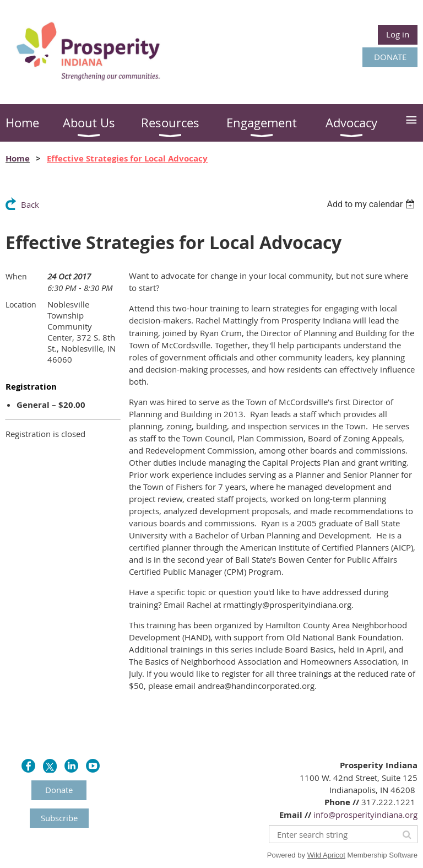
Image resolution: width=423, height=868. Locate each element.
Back (30, 204)
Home (18, 158)
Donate (59, 790)
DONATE (390, 57)
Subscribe (59, 818)
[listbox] (372, 204)
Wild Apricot (326, 855)
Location (21, 304)
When (16, 276)
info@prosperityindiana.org (365, 815)
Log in (398, 34)
